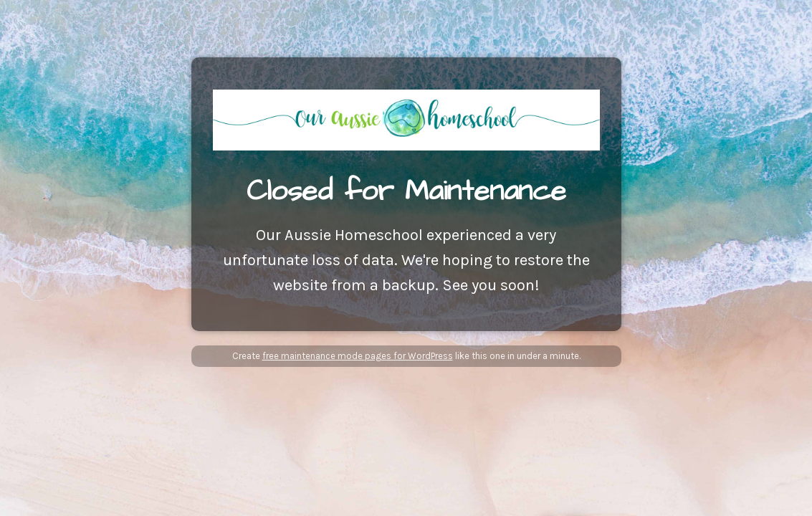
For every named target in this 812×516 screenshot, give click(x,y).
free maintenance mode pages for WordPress (358, 356)
